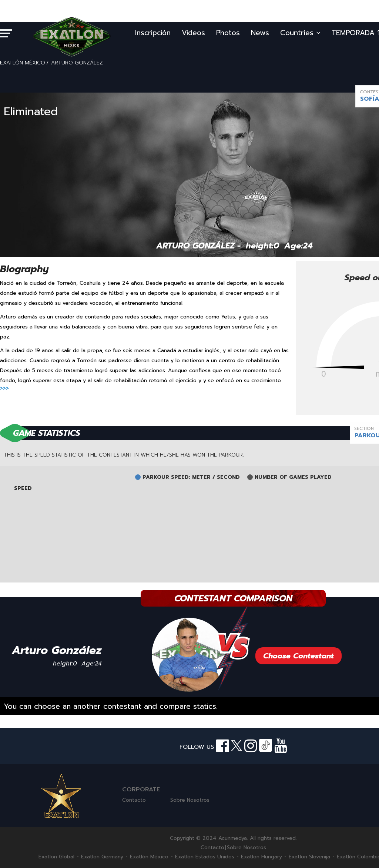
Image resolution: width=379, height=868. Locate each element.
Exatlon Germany (102, 857)
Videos (193, 33)
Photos (228, 33)
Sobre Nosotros (190, 800)
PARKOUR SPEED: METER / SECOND (191, 477)
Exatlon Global (56, 857)
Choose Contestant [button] (298, 656)
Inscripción (153, 33)
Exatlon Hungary (261, 857)
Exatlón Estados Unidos (205, 857)
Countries (300, 33)
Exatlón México (149, 857)
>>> (4, 388)
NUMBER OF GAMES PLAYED (293, 477)
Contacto (134, 800)
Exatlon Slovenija (309, 857)
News (260, 33)
